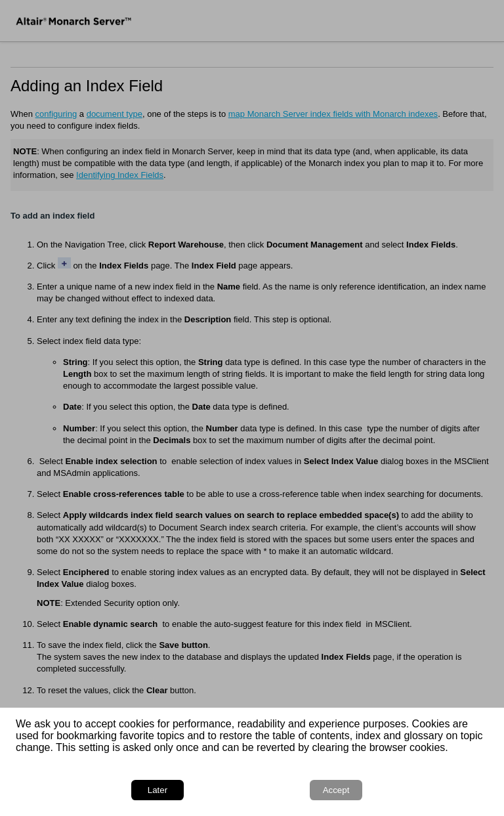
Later (157, 790)
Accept (336, 790)
